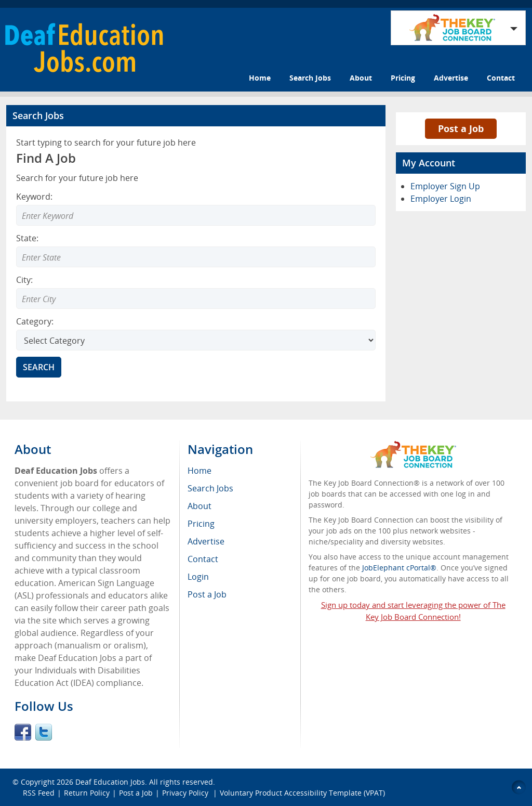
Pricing (403, 78)
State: (27, 238)
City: (24, 280)
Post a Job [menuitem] (207, 594)
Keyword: (34, 197)
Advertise (451, 78)
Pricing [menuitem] (201, 524)
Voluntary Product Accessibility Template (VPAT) (302, 793)
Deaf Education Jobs (110, 782)
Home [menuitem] (199, 471)
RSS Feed (39, 793)
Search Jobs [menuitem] (210, 488)
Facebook (23, 732)
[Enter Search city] (196, 298)
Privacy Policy (186, 793)
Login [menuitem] (198, 577)
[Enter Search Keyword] (196, 215)
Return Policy (87, 793)
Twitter (44, 732)
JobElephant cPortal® (399, 568)
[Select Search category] (196, 340)
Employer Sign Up (445, 186)
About (361, 78)
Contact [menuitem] (203, 559)
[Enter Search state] (196, 257)
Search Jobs (310, 78)
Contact (501, 78)
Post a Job (461, 128)
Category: (35, 321)
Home (260, 78)
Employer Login (441, 199)
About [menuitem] (199, 506)
